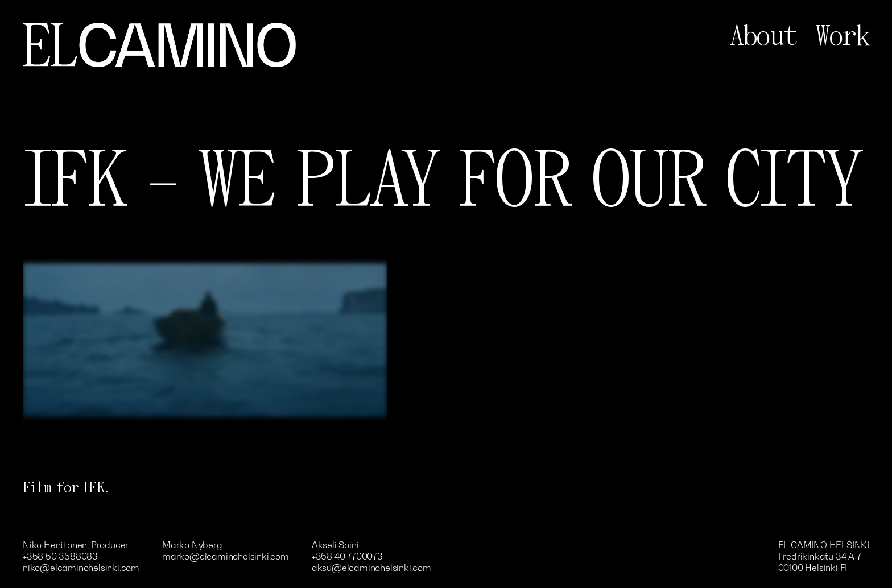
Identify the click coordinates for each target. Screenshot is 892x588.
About (763, 37)
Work (842, 37)
